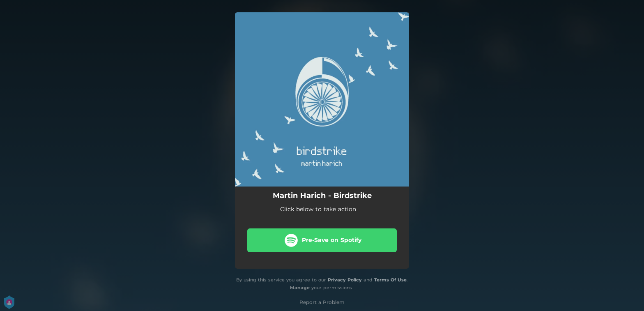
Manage (300, 288)
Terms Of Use (390, 280)
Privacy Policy (345, 280)
